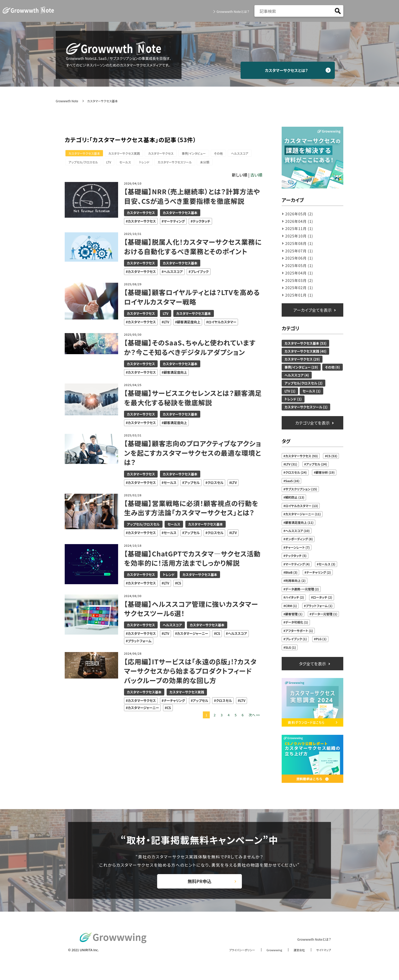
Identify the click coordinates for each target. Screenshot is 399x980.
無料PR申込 (199, 885)
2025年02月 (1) (299, 288)
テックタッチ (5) (296, 556)
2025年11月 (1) (299, 228)
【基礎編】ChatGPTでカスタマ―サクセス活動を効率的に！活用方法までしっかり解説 (190, 560)
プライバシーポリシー (232, 956)
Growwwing (268, 956)
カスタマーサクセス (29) (302, 359)
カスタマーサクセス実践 (127, 154)
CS (179, 585)
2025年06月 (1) (299, 258)
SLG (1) (291, 647)
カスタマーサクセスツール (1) (306, 407)
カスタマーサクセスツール (182, 163)
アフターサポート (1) (299, 631)
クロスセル (215, 484)
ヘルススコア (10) (297, 531)
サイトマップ (322, 956)
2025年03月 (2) (299, 280)
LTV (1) (290, 391)
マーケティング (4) (297, 564)
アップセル (192, 484)
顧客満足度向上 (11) (299, 522)
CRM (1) (291, 606)
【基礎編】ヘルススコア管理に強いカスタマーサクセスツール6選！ (192, 610)
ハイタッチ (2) (295, 597)
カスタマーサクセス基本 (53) (305, 343)
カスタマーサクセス (165, 154)
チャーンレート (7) (297, 547)
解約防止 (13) (295, 497)
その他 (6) (332, 367)
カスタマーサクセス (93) (302, 456)
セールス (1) (311, 391)
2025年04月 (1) (299, 273)
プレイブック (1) (296, 639)
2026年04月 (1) (299, 221)
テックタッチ (201, 223)
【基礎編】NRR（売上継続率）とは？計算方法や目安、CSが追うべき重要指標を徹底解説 (193, 198)
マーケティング (174, 223)
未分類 (214, 163)
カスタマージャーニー (193, 635)
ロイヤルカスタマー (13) (302, 506)
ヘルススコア (249, 154)
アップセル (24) (317, 464)
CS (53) (332, 456)
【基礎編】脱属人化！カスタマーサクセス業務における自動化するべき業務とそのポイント (190, 248)
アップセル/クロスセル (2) (303, 383)
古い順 (256, 176)
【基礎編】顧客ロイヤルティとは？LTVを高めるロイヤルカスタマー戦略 (193, 298)
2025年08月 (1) (299, 243)
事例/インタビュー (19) (301, 367)
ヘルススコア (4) (297, 375)
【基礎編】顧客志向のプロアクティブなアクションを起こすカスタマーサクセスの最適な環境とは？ (193, 454)
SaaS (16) (292, 481)
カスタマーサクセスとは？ (292, 70)
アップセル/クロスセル (84, 163)
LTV (111, 163)
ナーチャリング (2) (319, 572)
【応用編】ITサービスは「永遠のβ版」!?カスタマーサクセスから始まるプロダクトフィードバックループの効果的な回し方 (191, 672)
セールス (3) (327, 564)
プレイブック (199, 273)
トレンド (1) (293, 399)
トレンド (150, 163)
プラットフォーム (140, 642)
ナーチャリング (174, 702)
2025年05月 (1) (299, 265)
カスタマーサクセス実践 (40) (305, 351)
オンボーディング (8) (299, 539)
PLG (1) (321, 639)
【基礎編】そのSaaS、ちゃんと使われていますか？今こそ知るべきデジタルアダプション (191, 349)
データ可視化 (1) (297, 622)
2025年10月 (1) (299, 236)
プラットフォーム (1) (319, 606)
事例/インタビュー (200, 154)
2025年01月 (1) (299, 295)
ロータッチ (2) (323, 597)
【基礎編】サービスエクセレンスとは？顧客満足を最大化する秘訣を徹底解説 (190, 399)
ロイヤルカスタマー (222, 323)
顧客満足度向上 (189, 323)
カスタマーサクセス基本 (85, 154)
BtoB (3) (291, 572)
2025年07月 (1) (299, 251)
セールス (129, 163)
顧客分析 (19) (325, 472)
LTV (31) (291, 464)
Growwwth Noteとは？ (231, 11)
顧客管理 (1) (294, 614)
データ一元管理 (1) (324, 614)
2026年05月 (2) (299, 214)
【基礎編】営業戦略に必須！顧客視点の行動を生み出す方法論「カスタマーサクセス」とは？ (192, 509)
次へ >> (254, 716)
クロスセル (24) (296, 472)
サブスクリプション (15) (301, 489)
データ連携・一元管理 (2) (302, 589)
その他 (226, 154)
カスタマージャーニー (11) (303, 514)
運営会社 (296, 956)
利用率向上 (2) (295, 580)
